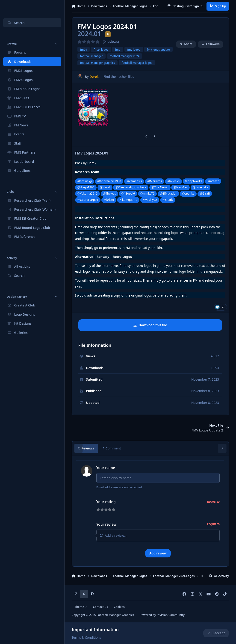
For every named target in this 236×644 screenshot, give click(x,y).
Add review (158, 555)
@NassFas (181, 187)
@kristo (109, 200)
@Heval (105, 187)
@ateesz (213, 181)
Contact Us (100, 607)
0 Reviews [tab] (86, 448)
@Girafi (205, 194)
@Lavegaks (201, 187)
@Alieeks (173, 181)
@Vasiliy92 (150, 200)
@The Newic (160, 187)
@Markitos (155, 181)
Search (16, 23)
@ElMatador (168, 194)
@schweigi (85, 181)
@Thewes (109, 194)
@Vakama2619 (87, 194)
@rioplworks (194, 181)
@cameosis (134, 181)
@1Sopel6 (128, 194)
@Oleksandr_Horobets (131, 187)
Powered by (162, 615)
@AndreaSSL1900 (109, 181)
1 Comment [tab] (112, 448)
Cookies (119, 607)
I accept (216, 633)
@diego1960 (86, 187)
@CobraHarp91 (88, 200)
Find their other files (119, 77)
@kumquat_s (128, 200)
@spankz (188, 194)
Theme (81, 607)
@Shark (168, 200)
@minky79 (147, 194)
